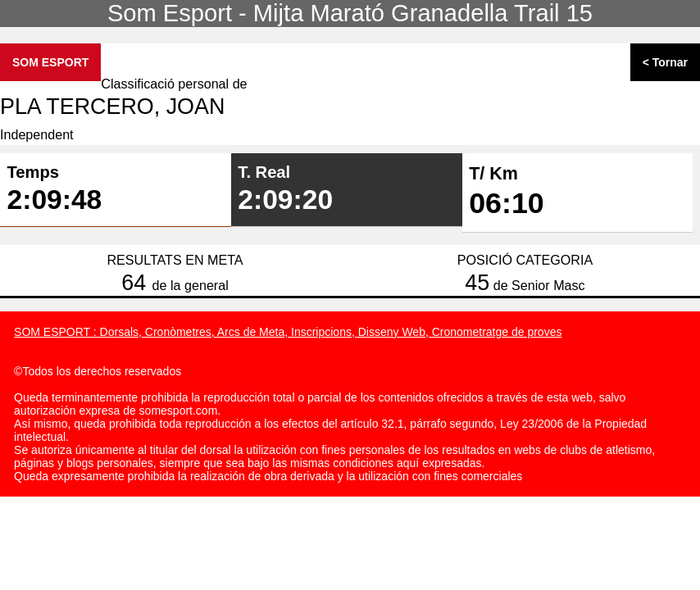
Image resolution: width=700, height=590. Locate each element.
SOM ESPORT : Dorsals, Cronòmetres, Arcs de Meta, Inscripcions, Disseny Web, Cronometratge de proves (288, 332)
